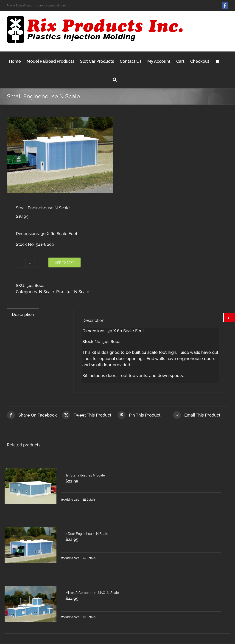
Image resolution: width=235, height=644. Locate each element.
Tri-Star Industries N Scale (85, 475)
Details (91, 500)
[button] (115, 79)
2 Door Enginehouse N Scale (87, 534)
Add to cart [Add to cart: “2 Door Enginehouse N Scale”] (71, 558)
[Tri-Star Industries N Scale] (31, 486)
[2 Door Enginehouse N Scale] (31, 545)
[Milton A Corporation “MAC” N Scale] (31, 604)
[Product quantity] (30, 263)
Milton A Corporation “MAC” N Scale (92, 593)
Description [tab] (23, 314)
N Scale (47, 292)
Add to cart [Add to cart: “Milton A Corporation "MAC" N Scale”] (71, 617)
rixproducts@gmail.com (51, 6)
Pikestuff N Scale (73, 292)
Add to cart (64, 262)
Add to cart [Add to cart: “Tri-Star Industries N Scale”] (71, 500)
